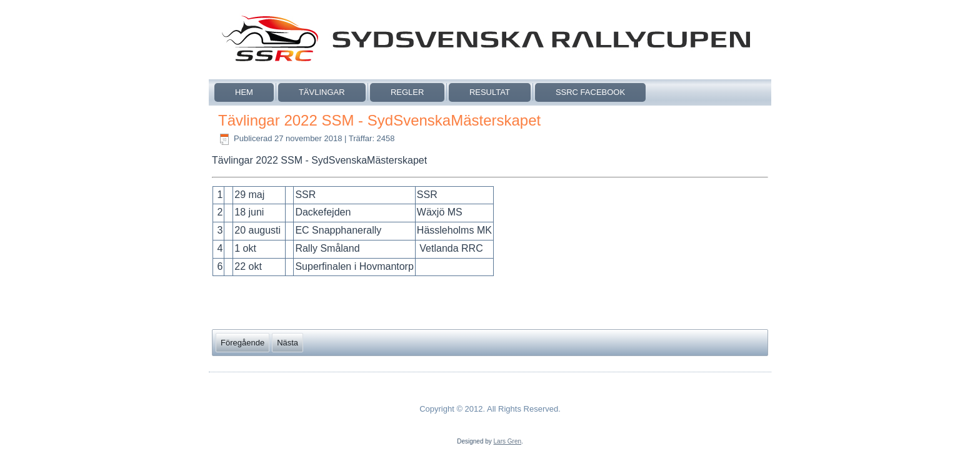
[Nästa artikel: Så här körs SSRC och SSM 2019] (287, 343)
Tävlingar (322, 92)
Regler (407, 92)
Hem (244, 92)
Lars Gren (507, 441)
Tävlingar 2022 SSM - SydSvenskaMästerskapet (379, 120)
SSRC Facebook (590, 92)
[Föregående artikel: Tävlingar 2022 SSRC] (242, 343)
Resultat (490, 92)
